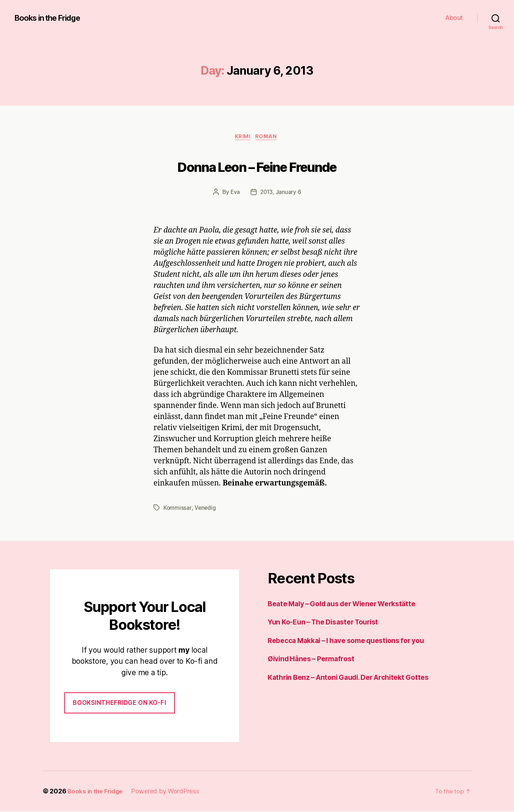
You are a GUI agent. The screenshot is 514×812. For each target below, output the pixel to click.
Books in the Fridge (51, 18)
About (454, 18)
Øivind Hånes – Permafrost (315, 659)
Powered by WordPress (169, 792)
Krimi (243, 138)
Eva (235, 193)
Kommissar (178, 509)
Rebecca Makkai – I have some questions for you (354, 641)
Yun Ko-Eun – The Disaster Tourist (329, 622)
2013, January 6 (281, 193)
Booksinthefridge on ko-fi (119, 703)
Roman (269, 138)
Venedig (205, 509)
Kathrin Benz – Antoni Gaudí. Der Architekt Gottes (356, 678)
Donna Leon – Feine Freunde (257, 166)
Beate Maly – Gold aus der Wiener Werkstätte (349, 604)
